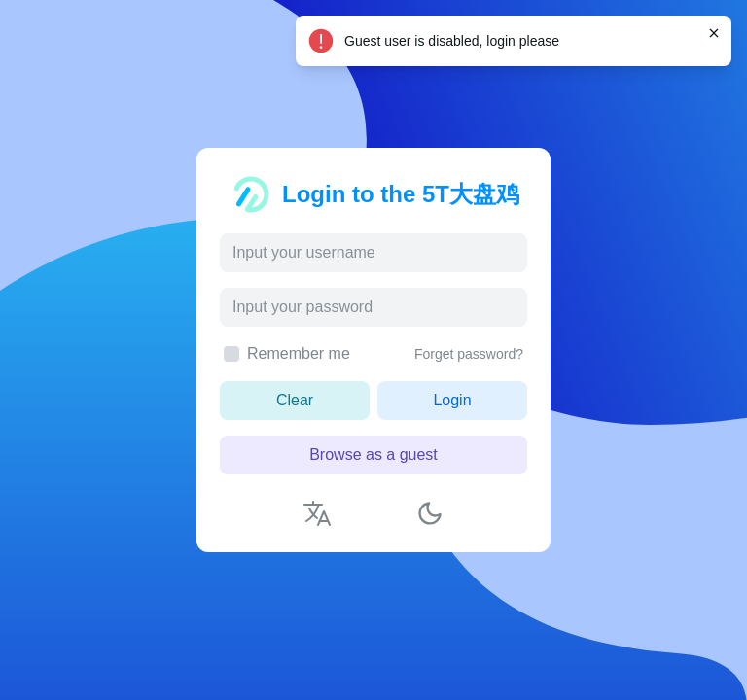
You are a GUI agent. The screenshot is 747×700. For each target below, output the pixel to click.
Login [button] (452, 400)
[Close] (714, 33)
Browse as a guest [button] (373, 455)
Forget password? (469, 354)
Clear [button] (295, 400)
